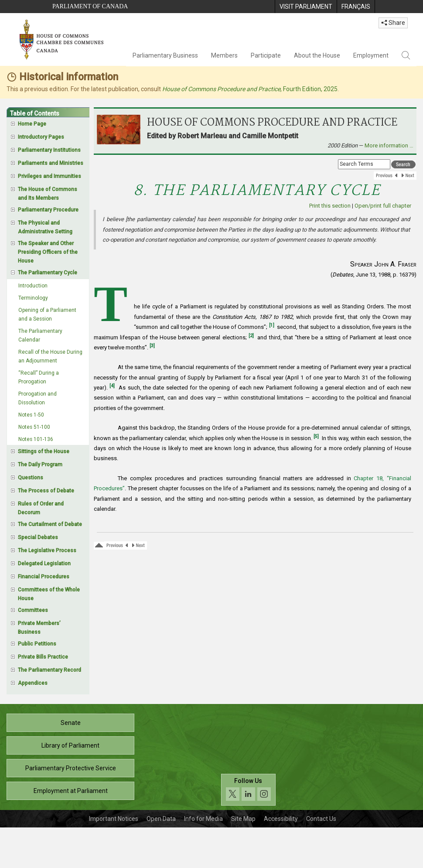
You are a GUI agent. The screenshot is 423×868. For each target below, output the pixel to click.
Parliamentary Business (165, 55)
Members (224, 55)
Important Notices (114, 819)
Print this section (330, 206)
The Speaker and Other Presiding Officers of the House (48, 252)
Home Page (32, 124)
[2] (251, 336)
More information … (389, 145)
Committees (33, 610)
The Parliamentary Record (49, 670)
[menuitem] (306, 7)
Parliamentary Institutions (49, 150)
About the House (317, 55)
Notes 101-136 (36, 439)
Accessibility (281, 819)
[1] (272, 325)
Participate (266, 55)
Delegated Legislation (44, 564)
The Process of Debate (46, 491)
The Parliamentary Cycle (48, 273)
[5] (316, 436)
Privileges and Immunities (49, 176)
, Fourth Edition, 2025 (250, 89)
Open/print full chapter (383, 206)
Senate (71, 723)
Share (393, 23)
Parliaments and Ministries (51, 163)
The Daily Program (40, 465)
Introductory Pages (41, 137)
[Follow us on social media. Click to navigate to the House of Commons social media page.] (248, 790)
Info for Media (203, 819)
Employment (371, 55)
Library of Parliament (70, 745)
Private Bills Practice (43, 657)
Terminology (33, 298)
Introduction (33, 286)
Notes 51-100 (34, 427)
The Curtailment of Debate (50, 524)
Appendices (33, 683)
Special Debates (38, 537)
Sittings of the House (44, 451)
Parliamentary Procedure (48, 210)
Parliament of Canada (90, 6)
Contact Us (321, 819)
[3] (152, 346)
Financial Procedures (44, 577)
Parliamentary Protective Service (71, 768)
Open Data (161, 819)
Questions (31, 478)
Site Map (243, 819)
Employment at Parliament (71, 791)
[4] (112, 386)
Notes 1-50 (31, 415)
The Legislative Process (47, 550)
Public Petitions (37, 644)
